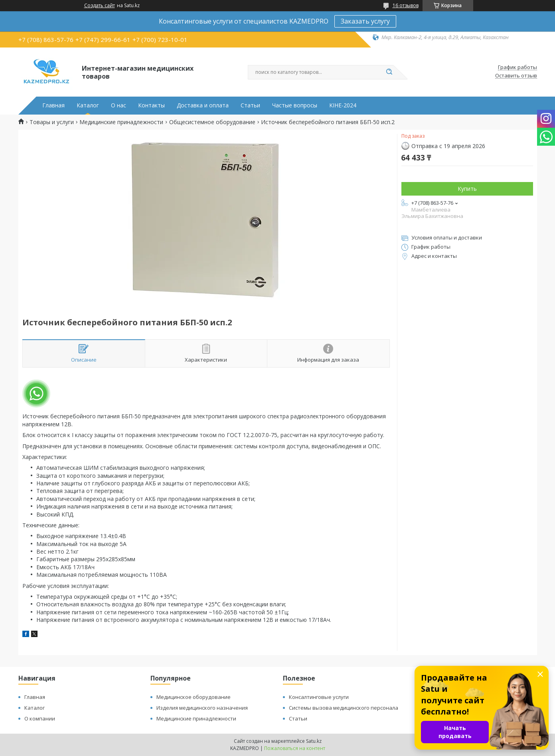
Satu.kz (314, 741)
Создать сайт (100, 6)
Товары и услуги (52, 122)
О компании (40, 718)
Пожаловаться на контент (295, 748)
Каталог (88, 105)
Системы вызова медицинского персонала (344, 708)
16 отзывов (406, 5)
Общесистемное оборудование (212, 122)
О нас (119, 105)
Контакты (151, 105)
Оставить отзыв (516, 76)
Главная (53, 105)
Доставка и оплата (203, 105)
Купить (467, 189)
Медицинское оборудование (194, 697)
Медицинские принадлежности (121, 122)
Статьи (250, 105)
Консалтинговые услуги (319, 697)
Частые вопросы (295, 105)
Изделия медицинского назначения (202, 708)
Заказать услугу (365, 21)
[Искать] (389, 72)
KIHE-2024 (343, 105)
